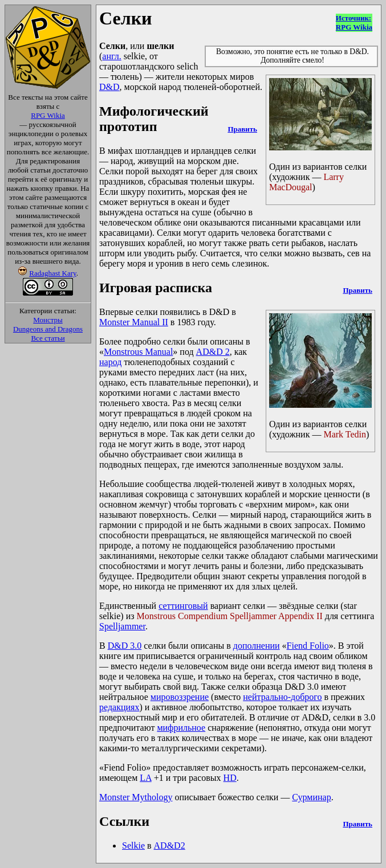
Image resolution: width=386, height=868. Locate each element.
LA (145, 778)
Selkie (133, 846)
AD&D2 (170, 846)
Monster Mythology (136, 797)
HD (230, 778)
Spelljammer (122, 626)
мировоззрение (180, 697)
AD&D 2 (213, 352)
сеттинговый (183, 606)
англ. (111, 56)
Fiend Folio (308, 646)
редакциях (119, 707)
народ (110, 362)
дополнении (257, 646)
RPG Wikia (48, 115)
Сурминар (311, 797)
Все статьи (48, 338)
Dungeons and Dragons (48, 329)
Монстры (48, 320)
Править (242, 129)
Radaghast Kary (53, 273)
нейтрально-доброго (282, 697)
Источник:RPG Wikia (354, 22)
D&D (109, 87)
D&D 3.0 (125, 646)
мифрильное (181, 728)
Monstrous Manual (138, 352)
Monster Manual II (134, 322)
